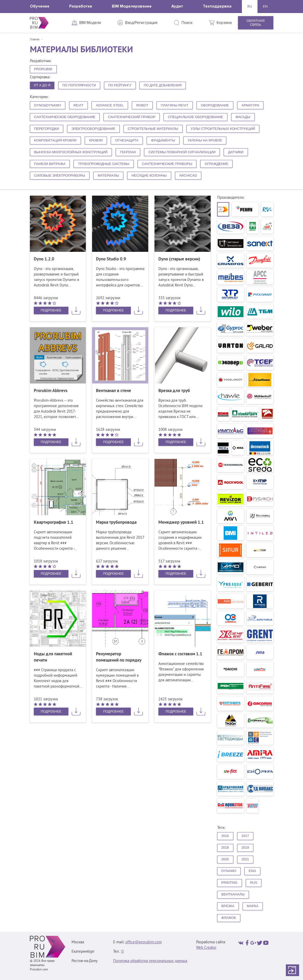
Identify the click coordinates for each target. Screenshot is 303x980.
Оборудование (215, 105)
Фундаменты (163, 141)
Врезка (228, 906)
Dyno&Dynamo (47, 105)
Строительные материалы (153, 129)
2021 (245, 859)
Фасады (243, 117)
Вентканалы (233, 895)
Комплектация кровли (55, 141)
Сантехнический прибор (132, 117)
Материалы (108, 176)
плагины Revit (175, 105)
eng (252, 871)
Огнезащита (127, 141)
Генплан (128, 152)
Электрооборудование (93, 129)
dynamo (229, 871)
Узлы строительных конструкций (223, 129)
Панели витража (50, 164)
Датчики (236, 152)
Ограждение (217, 164)
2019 (245, 848)
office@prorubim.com (144, 942)
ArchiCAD (188, 176)
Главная (35, 40)
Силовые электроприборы (60, 176)
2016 (225, 836)
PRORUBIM (43, 69)
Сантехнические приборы (167, 164)
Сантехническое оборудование (65, 117)
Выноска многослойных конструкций (71, 152)
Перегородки (47, 129)
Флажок (229, 918)
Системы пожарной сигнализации (182, 152)
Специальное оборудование (195, 117)
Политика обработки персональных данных (150, 961)
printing (229, 883)
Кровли (96, 141)
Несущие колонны (149, 176)
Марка (253, 906)
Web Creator (206, 948)
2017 (245, 836)
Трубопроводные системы (104, 164)
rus (253, 883)
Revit (79, 105)
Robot (142, 105)
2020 (225, 859)
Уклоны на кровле (205, 141)
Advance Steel (110, 105)
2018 (225, 848)
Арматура (250, 105)
